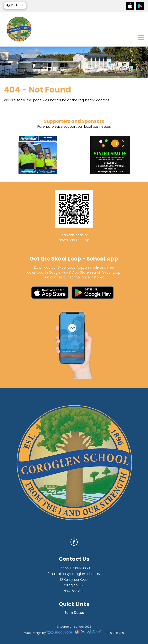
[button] (15, 5)
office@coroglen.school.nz (79, 574)
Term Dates (74, 613)
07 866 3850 (80, 568)
